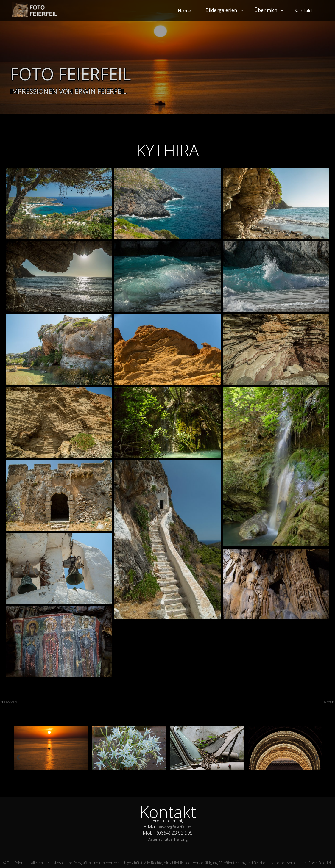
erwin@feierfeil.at (175, 827)
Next (327, 702)
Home (184, 11)
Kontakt (303, 11)
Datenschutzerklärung (167, 839)
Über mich (266, 10)
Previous (12, 702)
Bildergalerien (221, 10)
